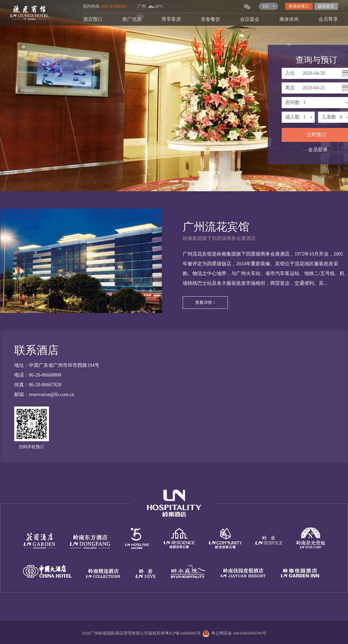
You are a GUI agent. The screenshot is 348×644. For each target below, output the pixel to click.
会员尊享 (328, 19)
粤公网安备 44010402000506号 (234, 633)
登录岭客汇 (299, 6)
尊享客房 (171, 19)
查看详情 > (205, 303)
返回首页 (326, 6)
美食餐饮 (210, 19)
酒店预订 (93, 19)
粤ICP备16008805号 (183, 633)
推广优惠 (132, 19)
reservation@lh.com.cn (51, 395)
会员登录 (317, 150)
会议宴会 (250, 19)
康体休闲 (289, 19)
